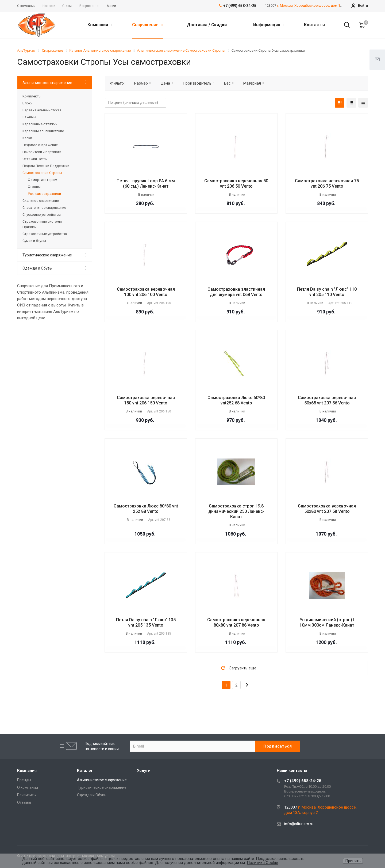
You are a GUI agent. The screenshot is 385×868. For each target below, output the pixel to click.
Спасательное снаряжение (44, 208)
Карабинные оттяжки (40, 124)
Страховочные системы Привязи (42, 224)
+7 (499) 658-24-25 (303, 781)
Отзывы (24, 802)
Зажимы (29, 117)
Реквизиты (27, 795)
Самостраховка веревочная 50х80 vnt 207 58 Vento (327, 509)
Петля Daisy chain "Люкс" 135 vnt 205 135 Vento (146, 622)
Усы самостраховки (44, 194)
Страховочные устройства (45, 234)
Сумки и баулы (34, 241)
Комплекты (32, 96)
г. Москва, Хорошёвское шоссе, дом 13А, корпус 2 (319, 5)
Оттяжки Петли (35, 159)
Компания (100, 25)
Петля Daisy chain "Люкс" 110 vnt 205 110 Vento (327, 292)
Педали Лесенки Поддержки (46, 166)
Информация (269, 25)
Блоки (28, 103)
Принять (353, 861)
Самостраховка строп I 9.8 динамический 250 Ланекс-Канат (236, 511)
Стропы (34, 187)
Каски (27, 138)
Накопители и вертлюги (42, 152)
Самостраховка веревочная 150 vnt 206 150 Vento (146, 400)
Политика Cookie (262, 863)
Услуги (144, 771)
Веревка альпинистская (42, 110)
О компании (28, 787)
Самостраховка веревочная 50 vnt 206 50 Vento (236, 183)
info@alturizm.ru (299, 824)
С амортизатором (43, 180)
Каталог (85, 771)
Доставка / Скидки (207, 25)
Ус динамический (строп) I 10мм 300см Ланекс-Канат (327, 622)
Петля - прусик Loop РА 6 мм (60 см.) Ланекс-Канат (146, 183)
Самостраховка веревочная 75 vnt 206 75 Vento (327, 183)
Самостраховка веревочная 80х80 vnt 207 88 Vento (236, 622)
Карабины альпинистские (43, 131)
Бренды (24, 780)
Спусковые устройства (42, 215)
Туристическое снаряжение (47, 255)
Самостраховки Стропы (42, 173)
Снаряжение (147, 25)
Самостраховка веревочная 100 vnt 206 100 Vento (146, 292)
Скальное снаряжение (41, 201)
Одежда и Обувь (37, 268)
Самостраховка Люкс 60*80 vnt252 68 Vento (236, 400)
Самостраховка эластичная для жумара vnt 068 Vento (236, 292)
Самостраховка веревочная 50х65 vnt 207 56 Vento (327, 400)
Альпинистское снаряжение (47, 83)
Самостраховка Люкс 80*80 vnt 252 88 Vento (146, 509)
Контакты (314, 25)
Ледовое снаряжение (40, 145)
